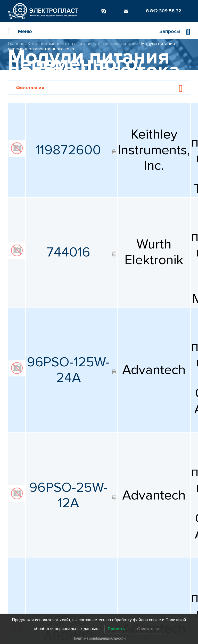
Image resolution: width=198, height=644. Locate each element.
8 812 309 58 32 (164, 11)
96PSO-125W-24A (68, 370)
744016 (68, 252)
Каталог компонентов (50, 44)
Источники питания (118, 44)
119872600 (68, 150)
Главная (16, 44)
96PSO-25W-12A (68, 495)
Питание (85, 44)
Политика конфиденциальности (99, 638)
